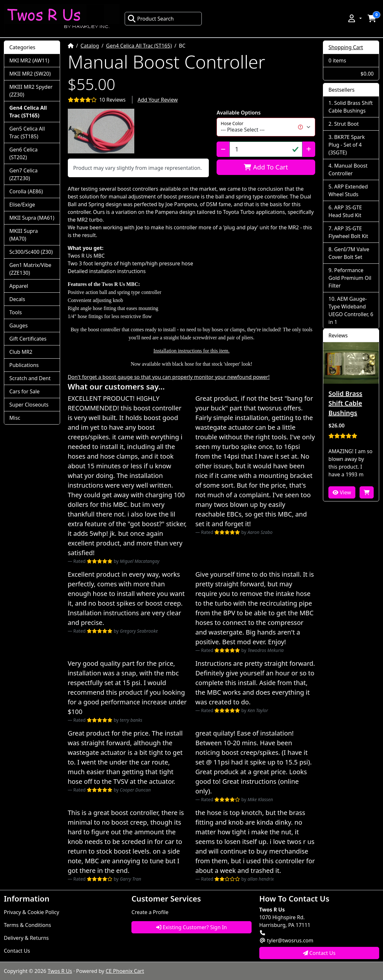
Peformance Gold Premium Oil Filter (350, 278)
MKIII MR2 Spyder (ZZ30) (31, 91)
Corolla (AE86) (26, 191)
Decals (17, 299)
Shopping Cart (346, 47)
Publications (24, 365)
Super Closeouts (29, 405)
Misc (15, 418)
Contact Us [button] (319, 953)
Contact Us (17, 951)
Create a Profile (150, 912)
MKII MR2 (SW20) (30, 74)
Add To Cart (266, 167)
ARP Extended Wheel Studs (348, 190)
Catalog (90, 46)
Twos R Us (60, 971)
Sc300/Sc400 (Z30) (31, 252)
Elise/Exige (22, 205)
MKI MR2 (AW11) (29, 60)
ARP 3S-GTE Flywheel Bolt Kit (348, 232)
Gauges (18, 325)
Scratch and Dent (30, 378)
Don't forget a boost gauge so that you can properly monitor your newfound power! (169, 377)
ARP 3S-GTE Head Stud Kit (345, 211)
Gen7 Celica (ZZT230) (23, 174)
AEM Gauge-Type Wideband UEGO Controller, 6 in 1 (351, 310)
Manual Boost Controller (348, 169)
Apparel (19, 286)
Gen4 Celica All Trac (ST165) (139, 46)
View (342, 492)
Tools (16, 312)
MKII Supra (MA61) (32, 218)
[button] (354, 18)
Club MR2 (21, 352)
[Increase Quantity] (309, 149)
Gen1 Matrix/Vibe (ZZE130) (30, 269)
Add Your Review (158, 100)
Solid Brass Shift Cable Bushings (351, 107)
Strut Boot (347, 124)
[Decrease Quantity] (223, 149)
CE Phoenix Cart (125, 971)
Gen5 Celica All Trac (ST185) (27, 133)
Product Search (151, 19)
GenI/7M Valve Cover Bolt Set (349, 253)
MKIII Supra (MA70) (24, 235)
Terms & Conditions (27, 925)
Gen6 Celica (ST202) (23, 153)
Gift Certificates (28, 339)
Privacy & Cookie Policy (31, 912)
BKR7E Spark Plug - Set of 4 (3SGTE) (347, 145)
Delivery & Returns (26, 938)
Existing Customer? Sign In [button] (191, 927)
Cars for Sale (24, 391)
